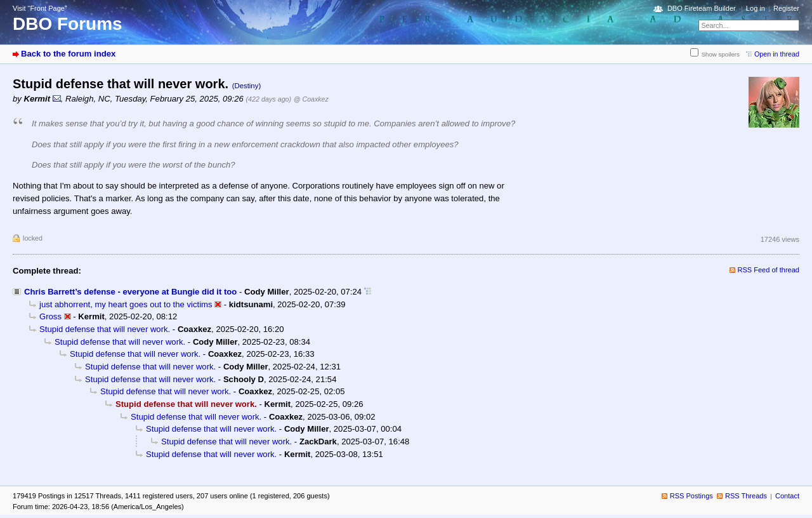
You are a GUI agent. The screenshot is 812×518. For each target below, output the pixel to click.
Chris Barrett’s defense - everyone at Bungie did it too (130, 292)
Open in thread (777, 54)
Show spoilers (721, 54)
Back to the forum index (68, 54)
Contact (787, 496)
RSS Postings (691, 496)
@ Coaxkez (311, 99)
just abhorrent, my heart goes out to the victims (126, 304)
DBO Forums (68, 24)
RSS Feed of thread (769, 270)
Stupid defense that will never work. (105, 329)
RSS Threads (746, 496)
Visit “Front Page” (40, 8)
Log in (756, 8)
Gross (50, 316)
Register (786, 8)
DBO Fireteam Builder (702, 8)
